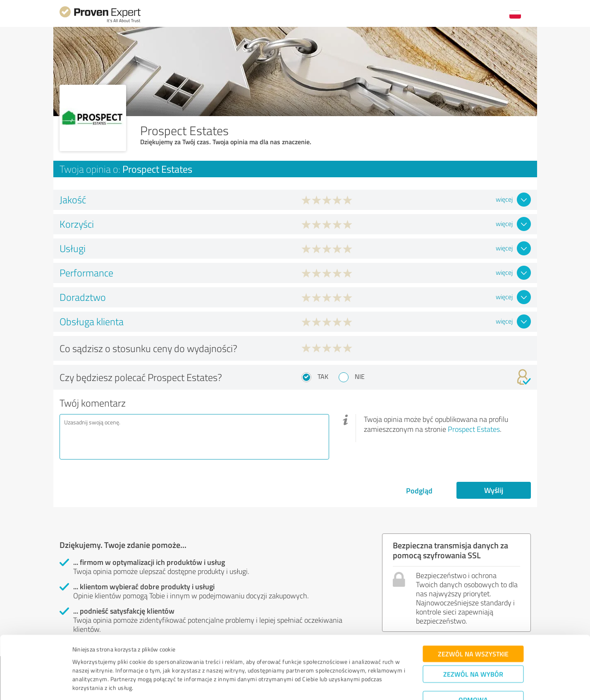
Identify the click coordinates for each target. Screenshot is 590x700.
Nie (360, 376)
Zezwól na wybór (473, 648)
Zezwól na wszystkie (473, 627)
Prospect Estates (474, 429)
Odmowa (473, 673)
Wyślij (494, 490)
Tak (323, 376)
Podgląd (419, 490)
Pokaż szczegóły (353, 685)
